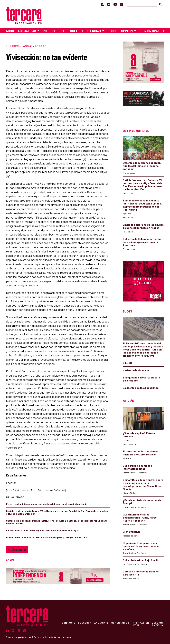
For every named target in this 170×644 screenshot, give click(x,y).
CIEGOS (127, 363)
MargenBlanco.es (23, 637)
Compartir (17, 549)
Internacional (55, 31)
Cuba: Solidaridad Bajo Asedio (141, 560)
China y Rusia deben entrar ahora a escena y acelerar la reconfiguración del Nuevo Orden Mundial (143, 484)
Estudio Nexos (53, 637)
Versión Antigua (157, 624)
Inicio (10, 31)
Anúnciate (101, 623)
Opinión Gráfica (152, 31)
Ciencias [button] (95, 31)
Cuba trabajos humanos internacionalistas (137, 467)
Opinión (28, 46)
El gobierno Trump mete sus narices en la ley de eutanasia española (141, 546)
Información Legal (140, 624)
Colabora (85, 623)
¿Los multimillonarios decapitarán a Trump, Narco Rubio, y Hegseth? (140, 518)
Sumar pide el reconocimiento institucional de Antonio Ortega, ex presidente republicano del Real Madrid (57, 522)
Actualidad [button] (27, 31)
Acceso (67, 637)
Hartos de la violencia (136, 370)
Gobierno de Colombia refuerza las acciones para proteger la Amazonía (47, 537)
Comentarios (120, 623)
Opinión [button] (127, 31)
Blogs (113, 31)
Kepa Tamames (14, 46)
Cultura (77, 31)
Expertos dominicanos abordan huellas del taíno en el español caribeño (47, 504)
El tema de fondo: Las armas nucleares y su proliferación (140, 453)
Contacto (69, 623)
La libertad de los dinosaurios (141, 388)
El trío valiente (132, 532)
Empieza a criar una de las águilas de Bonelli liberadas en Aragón (43, 530)
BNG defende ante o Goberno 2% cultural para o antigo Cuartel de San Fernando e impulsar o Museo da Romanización (57, 512)
